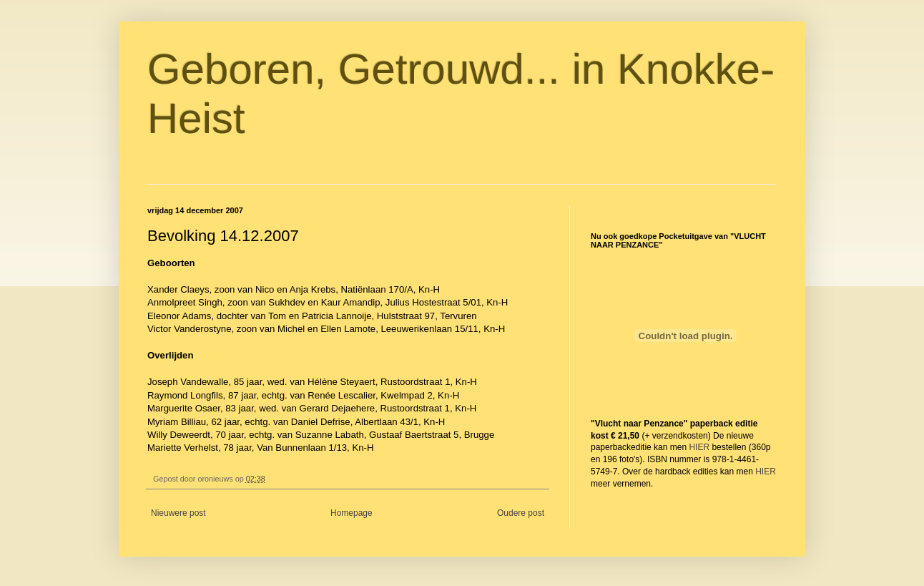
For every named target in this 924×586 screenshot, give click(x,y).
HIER (699, 447)
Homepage (352, 513)
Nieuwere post (178, 513)
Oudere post (521, 513)
